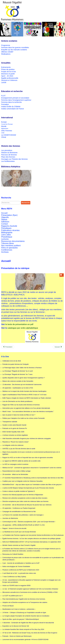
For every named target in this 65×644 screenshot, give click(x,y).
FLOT (3, 96)
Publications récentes (10, 230)
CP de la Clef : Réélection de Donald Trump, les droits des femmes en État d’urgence (30, 633)
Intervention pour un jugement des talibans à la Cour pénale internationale (26, 408)
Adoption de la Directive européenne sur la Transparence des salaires (25, 602)
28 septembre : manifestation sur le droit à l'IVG (18, 388)
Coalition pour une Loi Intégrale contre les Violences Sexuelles (23, 481)
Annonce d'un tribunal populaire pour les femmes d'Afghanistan (23, 495)
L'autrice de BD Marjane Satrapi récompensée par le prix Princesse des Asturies (28, 488)
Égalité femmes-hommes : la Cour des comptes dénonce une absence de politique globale (31, 539)
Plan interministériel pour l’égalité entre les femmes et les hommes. (24, 599)
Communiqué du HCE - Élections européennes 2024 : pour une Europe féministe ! (29, 522)
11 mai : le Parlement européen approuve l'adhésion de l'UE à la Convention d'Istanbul (30, 589)
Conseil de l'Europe (7, 124)
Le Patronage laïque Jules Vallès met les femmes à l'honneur (22, 368)
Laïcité (4, 82)
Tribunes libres (7, 243)
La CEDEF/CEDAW (9, 135)
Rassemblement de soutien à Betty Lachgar (16, 471)
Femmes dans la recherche (11, 102)
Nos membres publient (11, 246)
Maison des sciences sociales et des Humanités (18, 381)
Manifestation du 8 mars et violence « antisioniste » (19, 609)
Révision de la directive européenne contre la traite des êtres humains (25, 498)
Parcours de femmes (9, 155)
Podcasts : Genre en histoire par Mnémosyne (17, 636)
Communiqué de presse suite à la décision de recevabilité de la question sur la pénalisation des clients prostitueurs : (33, 559)
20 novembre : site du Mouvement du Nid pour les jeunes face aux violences (27, 505)
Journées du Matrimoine (10, 518)
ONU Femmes (7, 131)
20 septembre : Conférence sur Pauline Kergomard (19, 508)
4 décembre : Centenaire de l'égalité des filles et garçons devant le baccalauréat (28, 623)
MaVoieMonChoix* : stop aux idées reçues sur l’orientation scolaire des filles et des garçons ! (32, 485)
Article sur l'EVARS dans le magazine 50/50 (16, 586)
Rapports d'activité (9, 226)
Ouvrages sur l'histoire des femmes (14, 159)
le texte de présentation (16, 324)
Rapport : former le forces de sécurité (14, 528)
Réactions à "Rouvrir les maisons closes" (16, 442)
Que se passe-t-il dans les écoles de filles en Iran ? (19, 415)
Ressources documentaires (13, 241)
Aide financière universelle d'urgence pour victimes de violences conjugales (27, 439)
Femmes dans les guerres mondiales (15, 47)
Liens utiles (6, 235)
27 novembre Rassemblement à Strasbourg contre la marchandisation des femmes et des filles (33, 478)
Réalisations (6, 54)
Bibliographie (7, 233)
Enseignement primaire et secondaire (15, 98)
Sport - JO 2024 (7, 76)
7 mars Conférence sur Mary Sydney (14, 577)
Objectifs (5, 217)
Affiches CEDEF (7, 52)
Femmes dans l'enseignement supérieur (16, 100)
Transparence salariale (10, 422)
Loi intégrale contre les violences (13, 445)
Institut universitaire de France (13, 109)
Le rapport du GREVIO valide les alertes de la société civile (21, 461)
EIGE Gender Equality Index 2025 (13, 432)
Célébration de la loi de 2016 (12, 361)
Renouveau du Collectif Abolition (13, 554)
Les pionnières (7, 150)
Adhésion (5, 222)
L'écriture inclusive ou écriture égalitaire (15, 435)
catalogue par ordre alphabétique (23, 328)
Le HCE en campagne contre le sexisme (15, 464)
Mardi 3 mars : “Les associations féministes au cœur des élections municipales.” (28, 412)
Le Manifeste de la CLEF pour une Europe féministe (19, 532)
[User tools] (62, 275)
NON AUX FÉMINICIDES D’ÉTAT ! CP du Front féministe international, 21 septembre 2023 (32, 542)
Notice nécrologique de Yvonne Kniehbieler (16, 567)
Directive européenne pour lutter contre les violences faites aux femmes (25, 501)
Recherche (26, 203)
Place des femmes (8, 157)
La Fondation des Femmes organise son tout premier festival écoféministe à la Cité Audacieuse (33, 535)
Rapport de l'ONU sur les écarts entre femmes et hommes (21, 405)
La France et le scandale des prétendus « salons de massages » (23, 515)
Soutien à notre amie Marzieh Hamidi (14, 425)
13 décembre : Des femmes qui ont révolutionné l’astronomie (22, 385)
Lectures (5, 239)
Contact (5, 224)
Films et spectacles (9, 248)
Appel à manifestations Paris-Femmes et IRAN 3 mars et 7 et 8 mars (24, 395)
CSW (3, 133)
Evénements (6, 67)
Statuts (4, 220)
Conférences (7, 250)
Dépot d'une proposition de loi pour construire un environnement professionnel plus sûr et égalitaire (31, 453)
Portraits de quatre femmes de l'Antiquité (15, 364)
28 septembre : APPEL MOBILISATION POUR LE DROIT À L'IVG (24, 525)
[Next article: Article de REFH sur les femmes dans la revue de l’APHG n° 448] (58, 347)
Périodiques (6, 228)
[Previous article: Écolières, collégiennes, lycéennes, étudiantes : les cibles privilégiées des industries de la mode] (8, 347)
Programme (6, 45)
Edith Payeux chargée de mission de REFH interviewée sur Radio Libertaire (27, 398)
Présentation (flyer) (9, 215)
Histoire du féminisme (9, 153)
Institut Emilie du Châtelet (11, 107)
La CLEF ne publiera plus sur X (13, 596)
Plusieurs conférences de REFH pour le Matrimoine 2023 (21, 570)
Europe (4, 122)
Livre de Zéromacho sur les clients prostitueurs (17, 401)
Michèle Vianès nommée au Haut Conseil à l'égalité (19, 545)
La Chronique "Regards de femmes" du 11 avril (18, 371)
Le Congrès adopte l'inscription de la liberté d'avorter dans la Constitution (26, 616)
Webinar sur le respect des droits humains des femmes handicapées (24, 391)
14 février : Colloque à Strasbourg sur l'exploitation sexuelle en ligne (24, 613)
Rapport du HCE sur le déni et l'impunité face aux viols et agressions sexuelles (28, 458)
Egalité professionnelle (10, 78)
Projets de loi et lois (9, 72)
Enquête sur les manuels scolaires (14, 50)
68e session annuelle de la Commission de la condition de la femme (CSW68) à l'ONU (30, 592)
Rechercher (1, 201)
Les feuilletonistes (8, 161)
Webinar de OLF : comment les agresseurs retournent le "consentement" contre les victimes (32, 468)
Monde (4, 126)
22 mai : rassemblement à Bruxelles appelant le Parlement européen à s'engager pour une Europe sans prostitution (31, 581)
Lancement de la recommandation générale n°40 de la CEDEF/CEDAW (25, 640)
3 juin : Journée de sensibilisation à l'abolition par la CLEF (21, 563)
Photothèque (7, 237)
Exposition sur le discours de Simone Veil (16, 626)
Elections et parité (8, 74)
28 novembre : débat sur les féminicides (15, 474)
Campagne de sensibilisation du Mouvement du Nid (19, 512)
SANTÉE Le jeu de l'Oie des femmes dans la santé (19, 449)
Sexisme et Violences (9, 80)
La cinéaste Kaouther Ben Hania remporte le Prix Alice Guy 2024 (23, 629)
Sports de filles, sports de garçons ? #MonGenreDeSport (21, 619)
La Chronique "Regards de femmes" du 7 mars (17, 374)
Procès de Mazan (8, 606)
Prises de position (8, 69)
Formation (5, 104)
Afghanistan (5, 128)
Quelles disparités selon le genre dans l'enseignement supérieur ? (24, 378)
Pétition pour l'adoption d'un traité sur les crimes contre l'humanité (23, 418)
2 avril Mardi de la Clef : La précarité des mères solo (19, 573)
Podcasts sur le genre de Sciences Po (15, 428)
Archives (5, 252)
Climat (4, 137)
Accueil (4, 213)
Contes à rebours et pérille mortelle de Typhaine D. (19, 491)
